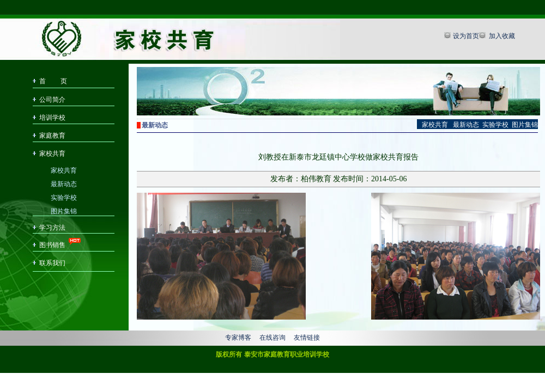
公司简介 (52, 100)
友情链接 (307, 338)
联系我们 (52, 263)
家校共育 (52, 154)
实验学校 (64, 197)
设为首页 (466, 36)
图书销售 (52, 245)
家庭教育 (52, 136)
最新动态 (64, 183)
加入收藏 (501, 36)
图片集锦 (64, 210)
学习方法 (52, 228)
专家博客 (238, 338)
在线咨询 (272, 338)
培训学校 (52, 118)
